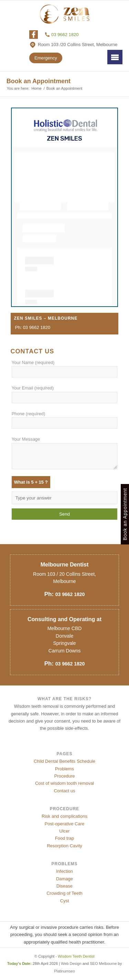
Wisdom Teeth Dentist (76, 956)
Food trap (65, 838)
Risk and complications (64, 816)
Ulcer (64, 831)
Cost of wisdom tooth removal (64, 783)
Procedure (65, 776)
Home (36, 88)
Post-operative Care (65, 824)
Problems (64, 769)
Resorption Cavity (64, 846)
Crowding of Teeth (64, 893)
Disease (64, 886)
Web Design (71, 964)
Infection (64, 871)
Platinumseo (64, 971)
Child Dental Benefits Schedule (64, 761)
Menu (115, 57)
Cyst (65, 901)
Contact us (64, 791)
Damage (64, 879)
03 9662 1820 (65, 35)
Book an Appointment (39, 81)
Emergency (46, 58)
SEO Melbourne (103, 964)
